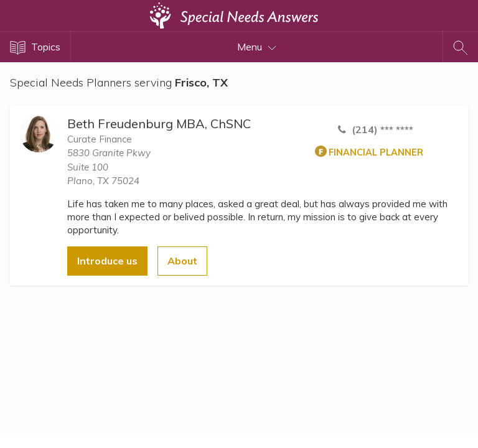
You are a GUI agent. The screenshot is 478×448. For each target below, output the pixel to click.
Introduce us (107, 261)
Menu (257, 47)
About (182, 261)
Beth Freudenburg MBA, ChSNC (159, 124)
